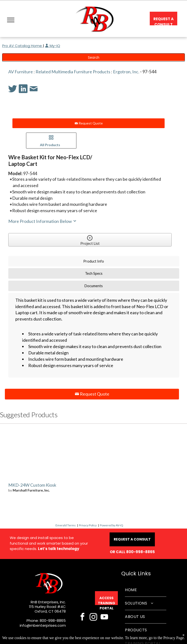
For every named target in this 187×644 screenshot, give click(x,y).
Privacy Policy (88, 525)
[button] (11, 20)
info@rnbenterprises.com (43, 625)
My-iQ (53, 46)
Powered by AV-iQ (112, 525)
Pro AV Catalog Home (23, 46)
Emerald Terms (66, 525)
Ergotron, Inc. (126, 72)
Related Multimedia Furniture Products (73, 72)
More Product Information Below (43, 221)
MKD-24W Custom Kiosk (32, 485)
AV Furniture (21, 72)
